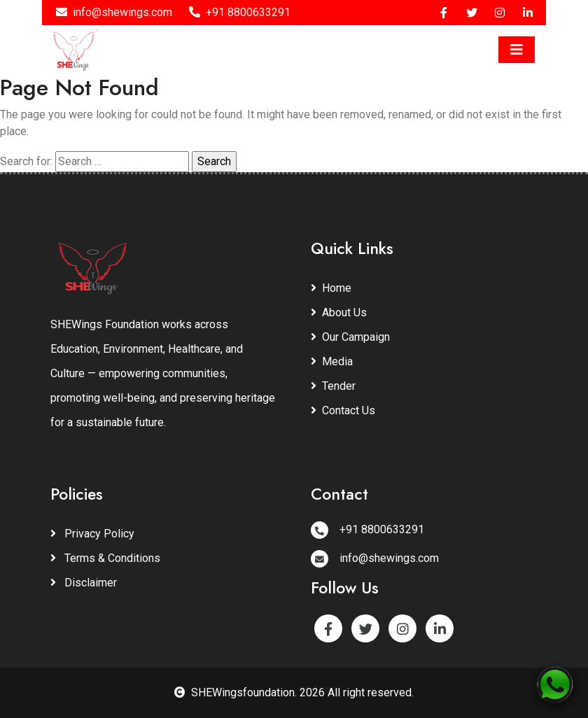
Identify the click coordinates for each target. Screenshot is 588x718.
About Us (339, 312)
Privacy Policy (92, 534)
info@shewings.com (114, 12)
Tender (333, 386)
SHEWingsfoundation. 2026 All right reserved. (294, 692)
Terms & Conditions (105, 558)
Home (331, 288)
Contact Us (343, 410)
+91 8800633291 (240, 12)
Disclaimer (84, 583)
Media (332, 361)
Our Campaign (350, 337)
